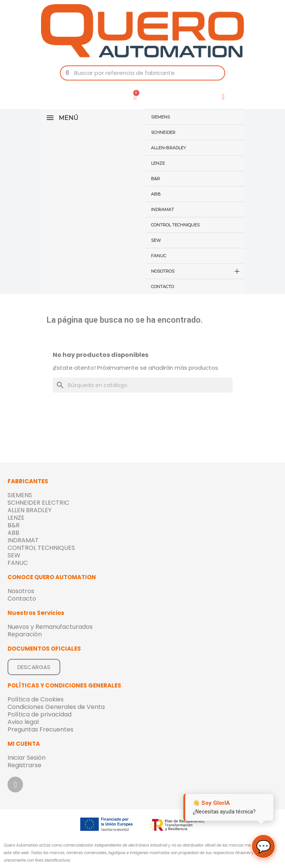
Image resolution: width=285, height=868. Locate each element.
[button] (34, 667)
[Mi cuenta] (223, 97)
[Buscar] (143, 385)
